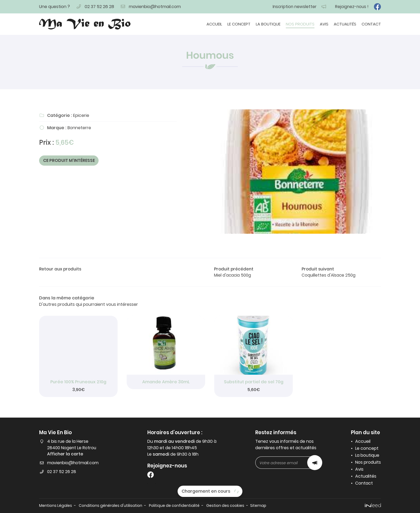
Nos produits (300, 24)
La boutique (268, 24)
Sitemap (266, 505)
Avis (324, 24)
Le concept (239, 24)
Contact (371, 24)
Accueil (214, 24)
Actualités (345, 24)
